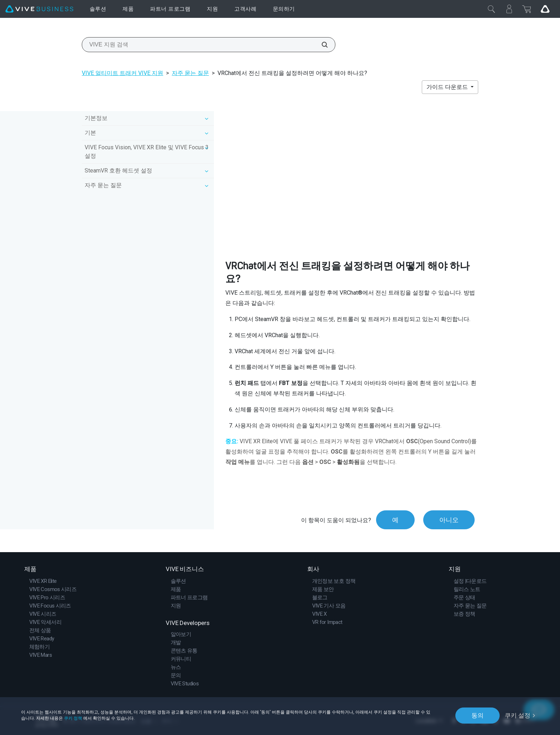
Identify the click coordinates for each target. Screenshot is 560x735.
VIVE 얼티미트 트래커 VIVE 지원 (122, 73)
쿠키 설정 (517, 715)
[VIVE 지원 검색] (321, 45)
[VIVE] (39, 9)
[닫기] (491, 9)
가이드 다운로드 (448, 87)
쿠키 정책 (73, 718)
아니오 (449, 520)
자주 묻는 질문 (190, 73)
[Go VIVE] (545, 9)
